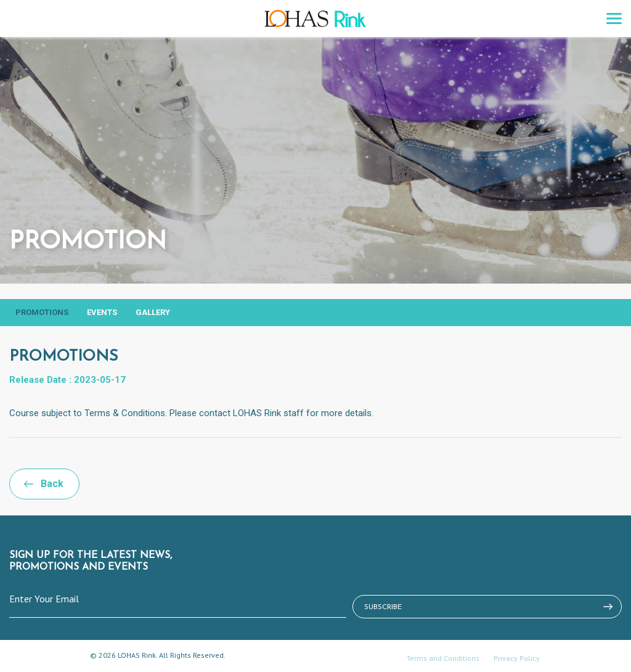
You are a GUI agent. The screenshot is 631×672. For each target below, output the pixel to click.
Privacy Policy (517, 658)
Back (52, 484)
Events (102, 312)
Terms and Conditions (443, 658)
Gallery (153, 312)
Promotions (42, 312)
